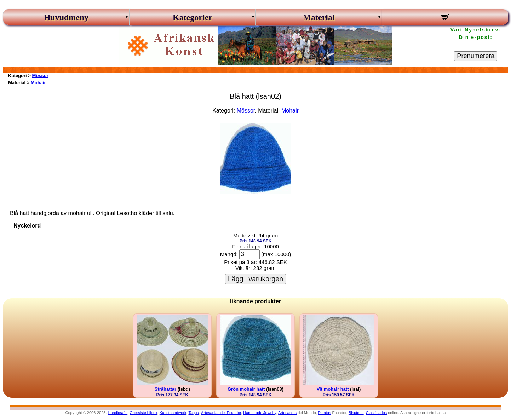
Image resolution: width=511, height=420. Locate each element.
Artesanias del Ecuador (221, 413)
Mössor (40, 76)
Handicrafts (118, 413)
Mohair (38, 83)
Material (319, 17)
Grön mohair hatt (246, 389)
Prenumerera (476, 56)
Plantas (325, 413)
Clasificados (376, 413)
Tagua (194, 413)
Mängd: (229, 254)
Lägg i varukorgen (255, 279)
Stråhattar (165, 389)
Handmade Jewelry (260, 413)
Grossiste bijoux (143, 413)
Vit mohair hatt (333, 389)
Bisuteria (356, 413)
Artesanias (287, 413)
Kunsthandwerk (173, 413)
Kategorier (193, 17)
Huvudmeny (66, 17)
